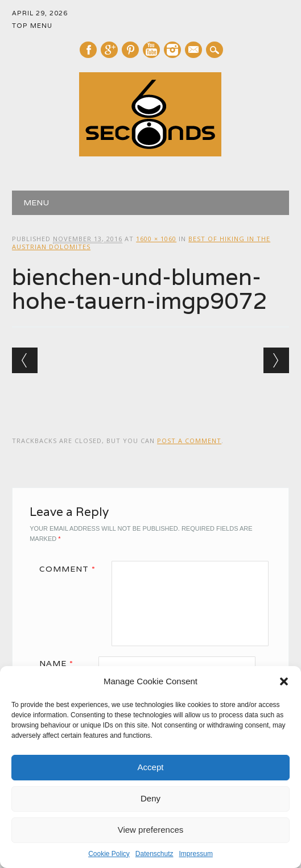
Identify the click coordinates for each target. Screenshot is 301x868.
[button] (284, 681)
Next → (276, 360)
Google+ (109, 50)
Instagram (172, 50)
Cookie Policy (109, 854)
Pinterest (130, 50)
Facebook (88, 50)
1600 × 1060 (156, 239)
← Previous (25, 360)
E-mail (194, 51)
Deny (150, 798)
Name (60, 663)
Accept (151, 767)
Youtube (151, 50)
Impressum (196, 854)
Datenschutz (154, 854)
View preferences (151, 830)
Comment (71, 569)
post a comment (189, 441)
